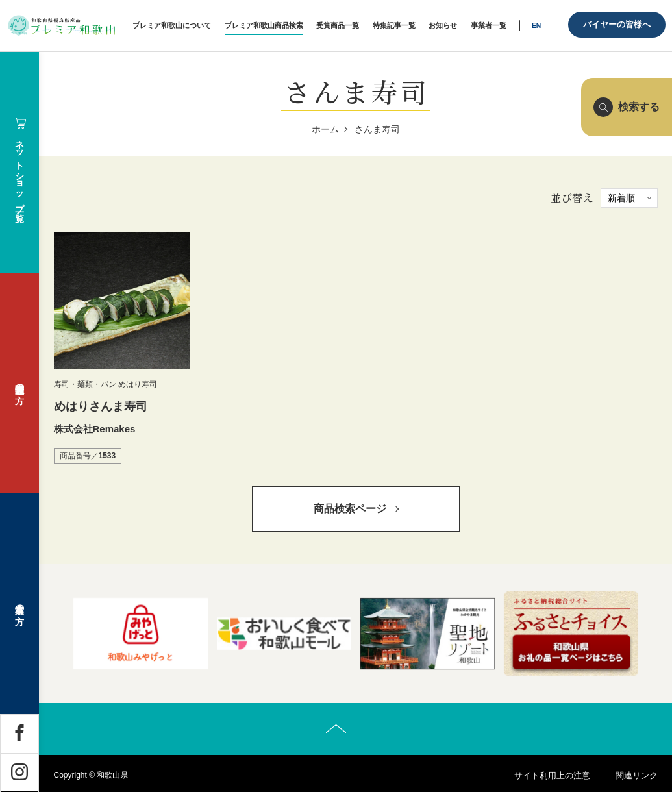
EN (536, 26)
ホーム (325, 129)
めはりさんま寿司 (101, 406)
